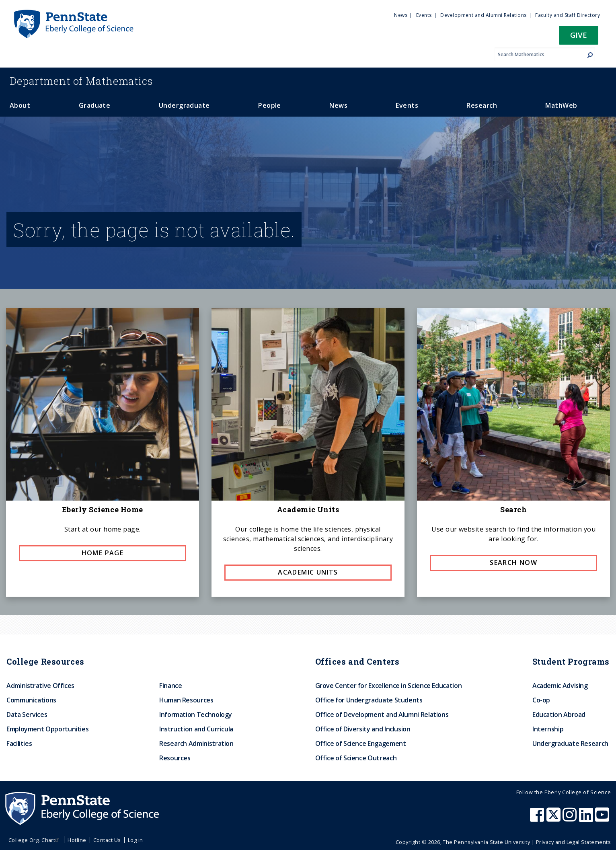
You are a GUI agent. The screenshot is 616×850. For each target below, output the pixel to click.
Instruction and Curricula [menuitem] (196, 729)
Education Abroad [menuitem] (559, 714)
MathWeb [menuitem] (561, 105)
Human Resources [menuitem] (186, 700)
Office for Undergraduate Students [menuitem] (369, 700)
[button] (579, 38)
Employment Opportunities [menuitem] (47, 729)
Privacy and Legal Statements (573, 842)
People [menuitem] (270, 105)
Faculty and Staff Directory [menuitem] (568, 15)
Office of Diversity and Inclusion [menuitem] (363, 729)
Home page (103, 553)
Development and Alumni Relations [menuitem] (483, 15)
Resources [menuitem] (175, 758)
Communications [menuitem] (31, 700)
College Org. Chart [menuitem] (35, 840)
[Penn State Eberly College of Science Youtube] (603, 819)
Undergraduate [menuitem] (184, 105)
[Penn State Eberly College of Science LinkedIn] (587, 819)
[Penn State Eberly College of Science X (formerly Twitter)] (554, 819)
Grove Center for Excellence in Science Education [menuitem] (389, 686)
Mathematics (81, 81)
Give (579, 35)
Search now (513, 563)
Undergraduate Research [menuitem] (570, 743)
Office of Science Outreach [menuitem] (356, 758)
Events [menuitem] (424, 15)
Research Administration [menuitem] (196, 743)
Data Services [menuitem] (27, 714)
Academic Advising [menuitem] (560, 686)
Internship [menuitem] (548, 729)
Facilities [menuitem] (19, 743)
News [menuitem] (401, 15)
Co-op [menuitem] (541, 700)
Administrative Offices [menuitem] (40, 686)
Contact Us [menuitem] (107, 840)
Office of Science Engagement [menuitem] (361, 743)
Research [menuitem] (482, 105)
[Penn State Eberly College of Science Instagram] (571, 819)
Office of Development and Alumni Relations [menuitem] (382, 714)
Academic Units (308, 572)
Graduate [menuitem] (95, 105)
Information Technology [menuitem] (196, 714)
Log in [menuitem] (136, 840)
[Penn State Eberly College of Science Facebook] (538, 819)
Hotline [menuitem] (77, 840)
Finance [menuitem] (170, 686)
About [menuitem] (20, 105)
